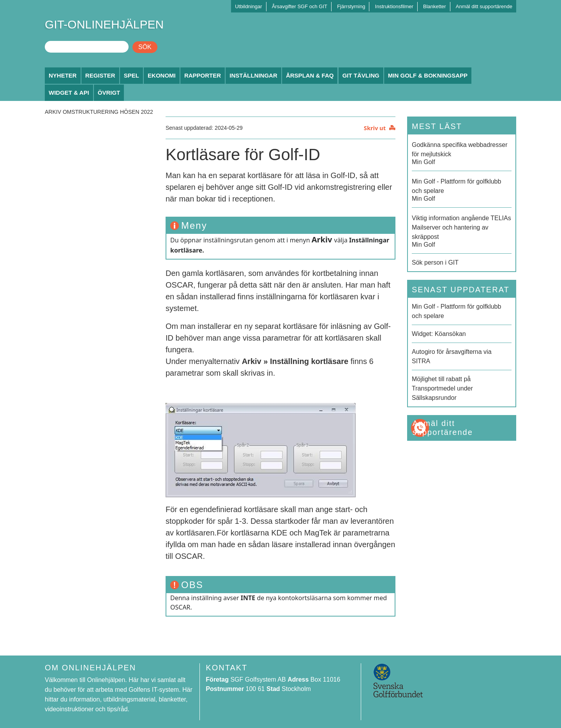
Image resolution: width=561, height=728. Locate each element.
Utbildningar (248, 6)
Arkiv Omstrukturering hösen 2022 (99, 112)
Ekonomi (162, 75)
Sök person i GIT (435, 262)
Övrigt (109, 93)
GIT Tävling (361, 75)
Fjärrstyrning (351, 6)
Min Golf (462, 153)
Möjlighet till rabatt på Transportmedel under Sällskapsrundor (442, 388)
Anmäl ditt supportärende (484, 6)
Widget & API (69, 93)
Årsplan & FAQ (310, 75)
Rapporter (203, 75)
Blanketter (435, 6)
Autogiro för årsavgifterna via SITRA (452, 356)
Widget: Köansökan (439, 334)
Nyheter (63, 75)
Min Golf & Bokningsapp (428, 75)
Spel (131, 75)
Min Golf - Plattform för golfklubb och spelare (456, 311)
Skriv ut (375, 128)
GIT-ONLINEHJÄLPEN (104, 24)
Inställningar (253, 75)
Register (100, 75)
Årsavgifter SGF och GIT (300, 6)
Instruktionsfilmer (394, 6)
